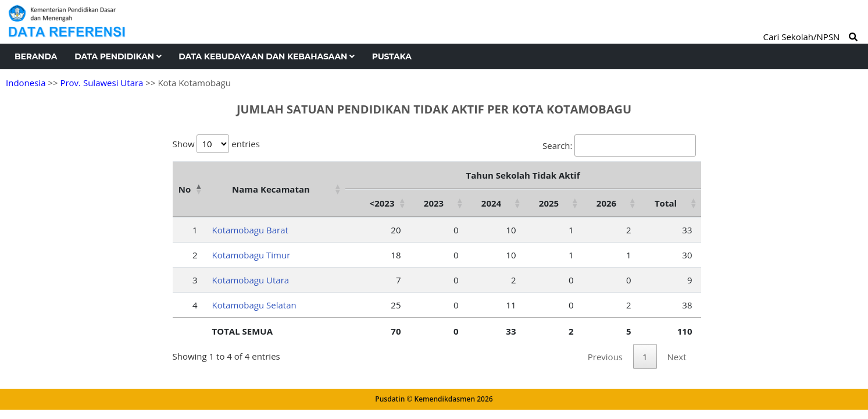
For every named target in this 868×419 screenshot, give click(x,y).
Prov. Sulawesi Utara (101, 83)
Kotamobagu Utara (251, 280)
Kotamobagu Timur (251, 255)
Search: (619, 145)
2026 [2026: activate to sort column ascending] (606, 203)
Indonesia (26, 83)
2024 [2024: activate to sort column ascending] (491, 203)
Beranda (36, 56)
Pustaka (392, 56)
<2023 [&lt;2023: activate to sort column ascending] (382, 203)
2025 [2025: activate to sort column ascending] (549, 203)
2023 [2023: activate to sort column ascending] (434, 203)
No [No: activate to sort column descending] (185, 189)
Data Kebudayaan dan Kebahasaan (266, 56)
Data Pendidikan (118, 56)
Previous (605, 357)
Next (677, 357)
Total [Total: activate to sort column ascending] (666, 203)
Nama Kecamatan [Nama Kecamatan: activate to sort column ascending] (271, 189)
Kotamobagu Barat (250, 230)
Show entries (216, 144)
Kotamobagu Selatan (254, 305)
